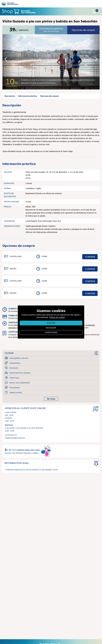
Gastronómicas (15, 363)
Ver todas (51, 399)
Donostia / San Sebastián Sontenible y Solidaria (22, 453)
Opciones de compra (83, 30)
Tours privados (15, 388)
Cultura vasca (14, 378)
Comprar (90, 257)
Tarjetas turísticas (16, 393)
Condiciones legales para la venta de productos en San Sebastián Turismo (32, 470)
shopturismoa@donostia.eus (15, 438)
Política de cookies (57, 317)
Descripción (10, 96)
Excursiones (14, 368)
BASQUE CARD (77, 80)
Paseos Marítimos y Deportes (20, 373)
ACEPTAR (51, 323)
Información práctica (28, 96)
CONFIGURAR (51, 333)
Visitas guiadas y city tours (19, 358)
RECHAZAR (51, 328)
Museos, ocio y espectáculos (20, 383)
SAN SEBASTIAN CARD (57, 80)
